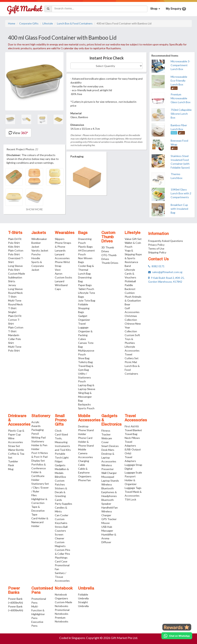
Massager (107, 531)
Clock (58, 431)
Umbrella (86, 589)
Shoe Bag (84, 358)
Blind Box (60, 477)
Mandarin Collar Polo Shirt (15, 339)
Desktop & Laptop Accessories (109, 457)
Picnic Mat (131, 362)
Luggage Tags (133, 488)
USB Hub (107, 527)
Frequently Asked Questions (166, 241)
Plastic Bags (85, 247)
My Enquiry (176, 9)
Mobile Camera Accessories (86, 453)
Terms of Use (156, 248)
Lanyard (60, 281)
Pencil (35, 434)
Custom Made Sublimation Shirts (17, 277)
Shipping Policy (157, 252)
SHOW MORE (34, 209)
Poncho (36, 254)
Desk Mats (108, 450)
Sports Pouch (86, 408)
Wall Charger (109, 473)
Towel (128, 354)
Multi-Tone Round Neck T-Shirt (15, 304)
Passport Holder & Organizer (131, 480)
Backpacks (84, 404)
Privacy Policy (156, 245)
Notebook (64, 589)
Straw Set (14, 446)
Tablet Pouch (86, 289)
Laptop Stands (110, 481)
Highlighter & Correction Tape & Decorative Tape (39, 507)
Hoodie (36, 258)
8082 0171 (156, 266)
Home (12, 23)
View (18, 133)
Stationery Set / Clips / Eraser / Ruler (40, 487)
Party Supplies (63, 504)
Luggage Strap (133, 465)
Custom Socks (63, 277)
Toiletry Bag (85, 362)
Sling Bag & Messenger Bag (85, 397)
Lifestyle (48, 23)
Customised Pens (42, 591)
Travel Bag (131, 434)
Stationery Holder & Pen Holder (39, 445)
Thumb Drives (110, 263)
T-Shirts (15, 233)
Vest (58, 270)
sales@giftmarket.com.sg (165, 272)
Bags (83, 233)
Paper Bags (85, 285)
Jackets (39, 233)
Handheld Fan (110, 507)
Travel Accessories (136, 418)
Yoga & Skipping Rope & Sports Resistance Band (133, 258)
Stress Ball (61, 527)
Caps (58, 289)
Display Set (38, 461)
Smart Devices (110, 446)
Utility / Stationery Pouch (84, 377)
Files (34, 495)
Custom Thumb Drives (108, 237)
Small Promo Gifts (61, 420)
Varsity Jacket (40, 250)
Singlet (12, 312)
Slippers (60, 239)
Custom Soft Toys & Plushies (132, 339)
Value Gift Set (133, 239)
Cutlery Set (132, 358)
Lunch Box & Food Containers (75, 23)
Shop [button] (155, 9)
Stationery (41, 416)
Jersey (12, 285)
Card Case (61, 561)
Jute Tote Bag (87, 300)
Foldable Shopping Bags (84, 308)
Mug (11, 469)
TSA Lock (130, 499)
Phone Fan (84, 480)
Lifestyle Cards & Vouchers (130, 274)
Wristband (61, 285)
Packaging (38, 430)
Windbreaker (39, 239)
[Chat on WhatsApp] (177, 636)
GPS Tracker (109, 519)
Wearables (65, 233)
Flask (11, 465)
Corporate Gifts (29, 23)
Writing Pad (38, 437)
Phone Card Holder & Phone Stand (86, 442)
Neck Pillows (132, 438)
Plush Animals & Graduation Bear (133, 300)
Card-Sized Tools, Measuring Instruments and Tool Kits (63, 442)
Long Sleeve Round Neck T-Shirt (15, 293)
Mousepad (108, 477)
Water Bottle (16, 450)
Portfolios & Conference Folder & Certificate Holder (39, 472)
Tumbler (13, 461)
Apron (59, 274)
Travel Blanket (133, 430)
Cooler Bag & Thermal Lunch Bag (86, 270)
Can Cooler (62, 515)
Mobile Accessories (89, 418)
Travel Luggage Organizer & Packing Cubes (85, 331)
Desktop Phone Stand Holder (86, 430)
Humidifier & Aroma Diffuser (109, 538)
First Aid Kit (132, 426)
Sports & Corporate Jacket (38, 266)
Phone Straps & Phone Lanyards (63, 247)
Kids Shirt (14, 247)
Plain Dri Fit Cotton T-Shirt (15, 320)
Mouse (106, 523)
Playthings (61, 558)
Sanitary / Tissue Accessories (62, 577)
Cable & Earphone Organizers (85, 472)
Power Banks (14, 591)
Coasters (60, 531)
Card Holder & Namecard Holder (40, 522)
